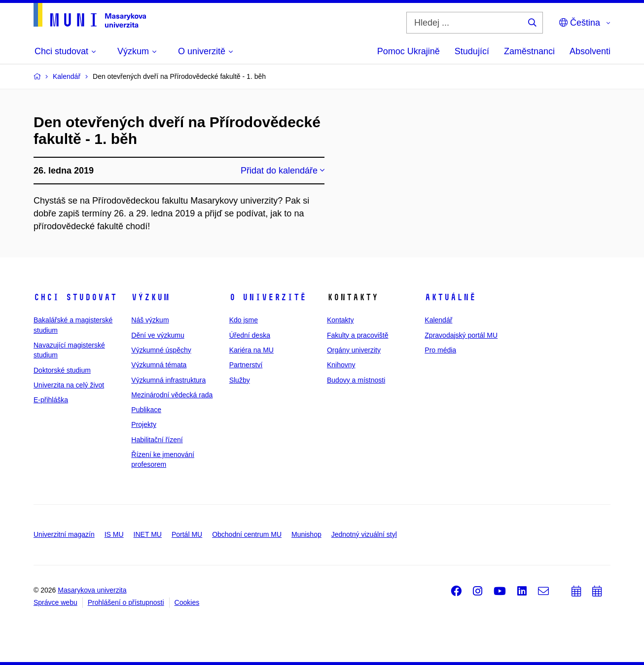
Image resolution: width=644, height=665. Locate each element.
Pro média (440, 350)
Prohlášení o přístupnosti (126, 602)
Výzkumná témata (159, 365)
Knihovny (341, 365)
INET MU (148, 534)
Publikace (146, 410)
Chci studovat (75, 297)
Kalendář (438, 320)
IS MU (114, 534)
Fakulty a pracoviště (358, 335)
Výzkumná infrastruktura (168, 380)
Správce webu (55, 602)
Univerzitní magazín (64, 534)
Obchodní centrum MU (247, 534)
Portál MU (187, 534)
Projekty (144, 424)
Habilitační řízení (157, 440)
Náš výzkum (150, 320)
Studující (472, 51)
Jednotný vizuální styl (364, 534)
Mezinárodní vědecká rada (172, 395)
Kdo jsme (244, 320)
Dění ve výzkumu (158, 335)
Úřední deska (250, 335)
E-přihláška (51, 400)
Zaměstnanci (529, 51)
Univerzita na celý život (69, 385)
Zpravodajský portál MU (461, 335)
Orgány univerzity (354, 350)
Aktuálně (450, 297)
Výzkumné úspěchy (161, 350)
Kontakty (340, 320)
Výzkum (150, 297)
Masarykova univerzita (92, 590)
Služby (240, 380)
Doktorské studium (62, 370)
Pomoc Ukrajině (409, 51)
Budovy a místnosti (356, 380)
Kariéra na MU (251, 350)
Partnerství (246, 365)
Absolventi (590, 51)
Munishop (306, 534)
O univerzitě (268, 297)
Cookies (187, 602)
